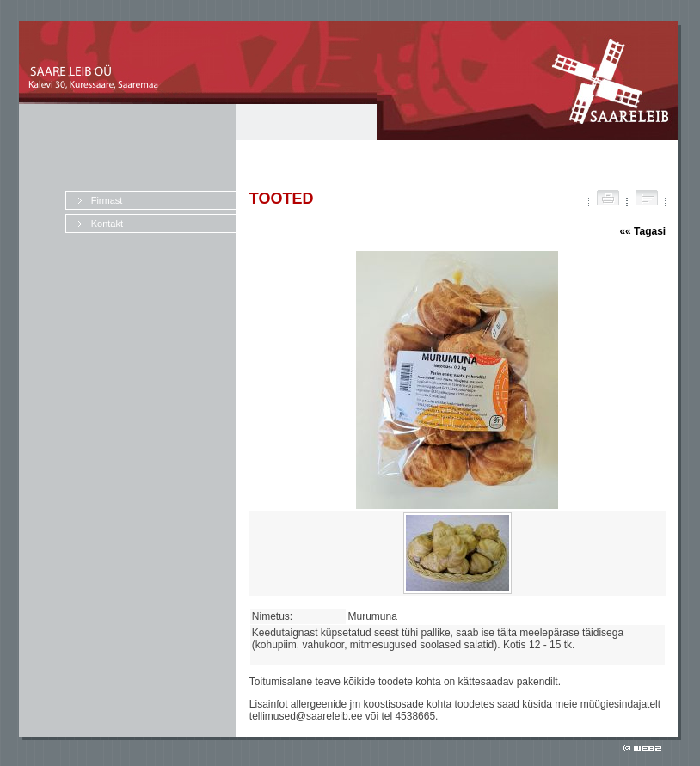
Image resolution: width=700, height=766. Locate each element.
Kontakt (107, 224)
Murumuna (376, 616)
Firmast (107, 200)
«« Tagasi (642, 231)
